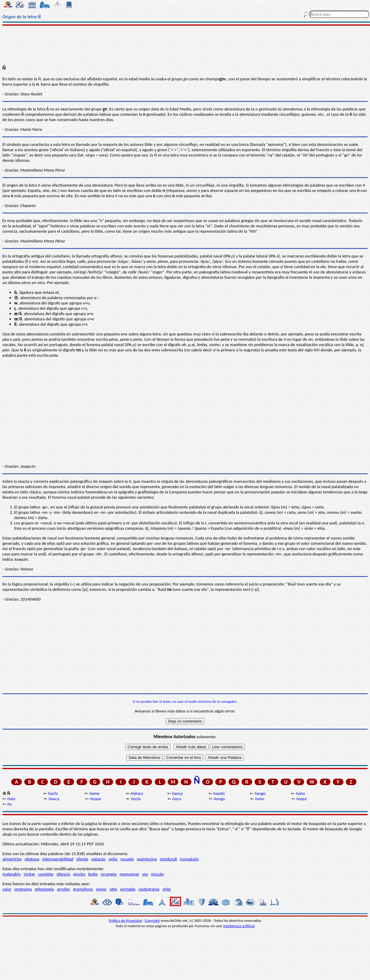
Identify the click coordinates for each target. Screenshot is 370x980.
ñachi (53, 793)
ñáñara (137, 793)
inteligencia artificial (239, 926)
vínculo (157, 874)
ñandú (219, 793)
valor (7, 889)
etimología (44, 889)
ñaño (300, 793)
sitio (113, 889)
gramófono (83, 889)
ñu (9, 804)
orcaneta (109, 874)
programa (23, 889)
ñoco (177, 799)
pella (113, 859)
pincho (79, 874)
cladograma (149, 889)
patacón (98, 859)
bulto (93, 874)
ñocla (136, 799)
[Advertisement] (185, 45)
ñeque (96, 799)
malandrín (12, 874)
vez (145, 874)
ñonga (219, 799)
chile (167, 889)
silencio (63, 874)
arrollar (64, 889)
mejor (101, 889)
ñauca (54, 799)
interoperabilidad (58, 859)
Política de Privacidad (126, 921)
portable (128, 889)
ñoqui (301, 799)
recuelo (127, 859)
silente (82, 859)
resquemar (129, 874)
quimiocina (147, 859)
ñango (260, 793)
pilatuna (32, 859)
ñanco (177, 793)
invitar (29, 874)
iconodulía (189, 859)
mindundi (168, 859)
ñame (95, 793)
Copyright (152, 921)
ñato (11, 799)
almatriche (12, 859)
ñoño (260, 799)
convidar (46, 874)
